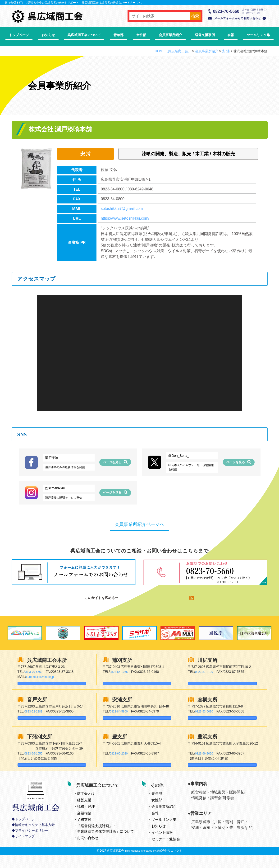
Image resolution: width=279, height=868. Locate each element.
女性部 (141, 35)
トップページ (19, 35)
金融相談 (90, 824)
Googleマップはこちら (39, 685)
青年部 (119, 35)
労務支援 (90, 831)
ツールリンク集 (258, 35)
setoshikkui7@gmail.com (122, 209)
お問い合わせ (94, 849)
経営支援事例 (205, 35)
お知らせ (48, 35)
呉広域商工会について (84, 35)
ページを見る (115, 462)
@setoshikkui (55, 488)
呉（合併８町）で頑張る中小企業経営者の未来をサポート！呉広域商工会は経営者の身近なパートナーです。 (74, 3)
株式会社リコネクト (169, 863)
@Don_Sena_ (179, 456)
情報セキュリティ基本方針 (35, 841)
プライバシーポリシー (32, 846)
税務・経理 (92, 818)
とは (92, 805)
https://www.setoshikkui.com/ (125, 218)
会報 (231, 35)
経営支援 (90, 811)
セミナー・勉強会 (172, 850)
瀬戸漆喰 (52, 458)
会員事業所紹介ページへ (139, 524)
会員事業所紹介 (170, 35)
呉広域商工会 (115, 863)
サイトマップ (25, 852)
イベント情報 (168, 844)
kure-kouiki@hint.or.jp (42, 677)
